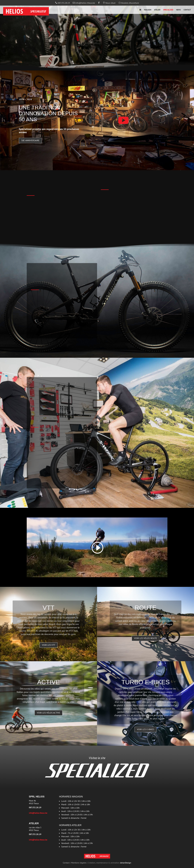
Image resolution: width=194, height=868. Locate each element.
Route (146, 608)
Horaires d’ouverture (129, 3)
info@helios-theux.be (84, 3)
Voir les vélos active (48, 713)
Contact (187, 10)
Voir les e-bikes (146, 729)
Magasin (148, 10)
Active (49, 682)
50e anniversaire (30, 140)
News (178, 10)
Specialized (168, 10)
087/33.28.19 (62, 3)
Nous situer (109, 3)
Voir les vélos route (146, 638)
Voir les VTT (49, 645)
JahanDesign (126, 863)
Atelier (157, 10)
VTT (49, 608)
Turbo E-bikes (145, 682)
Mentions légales (79, 863)
